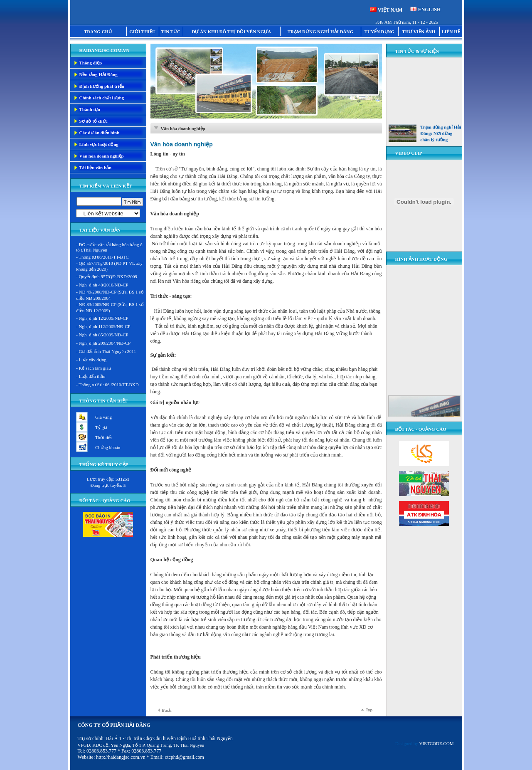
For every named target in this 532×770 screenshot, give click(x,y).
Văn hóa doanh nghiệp (102, 156)
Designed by (425, 743)
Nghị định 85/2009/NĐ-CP (104, 335)
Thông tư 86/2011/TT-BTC (103, 257)
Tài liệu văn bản (96, 168)
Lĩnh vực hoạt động (99, 144)
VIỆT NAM (390, 10)
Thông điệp (91, 63)
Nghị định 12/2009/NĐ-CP (104, 318)
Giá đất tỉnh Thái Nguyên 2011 (108, 351)
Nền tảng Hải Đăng (99, 74)
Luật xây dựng (93, 360)
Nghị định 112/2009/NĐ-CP (105, 326)
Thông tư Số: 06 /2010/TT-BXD (108, 385)
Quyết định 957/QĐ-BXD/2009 (108, 276)
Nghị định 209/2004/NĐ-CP (105, 343)
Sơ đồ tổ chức (94, 121)
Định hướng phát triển (102, 86)
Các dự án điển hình (100, 133)
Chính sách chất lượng (102, 98)
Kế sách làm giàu (95, 368)
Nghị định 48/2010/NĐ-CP (104, 285)
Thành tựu (90, 109)
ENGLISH (430, 10)
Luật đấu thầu (92, 376)
